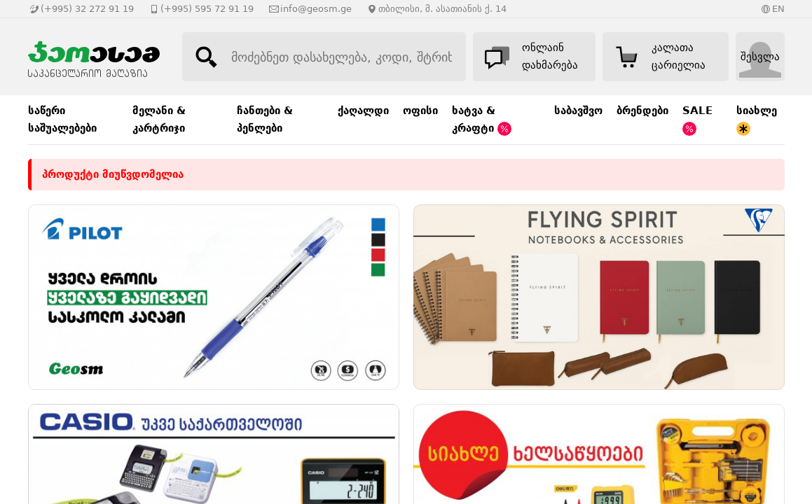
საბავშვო (578, 111)
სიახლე (757, 120)
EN (778, 9)
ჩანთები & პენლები (265, 119)
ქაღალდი (363, 111)
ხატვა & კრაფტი (482, 120)
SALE (697, 120)
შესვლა (760, 57)
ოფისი (420, 111)
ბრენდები (642, 111)
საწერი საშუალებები (62, 119)
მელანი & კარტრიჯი (159, 119)
